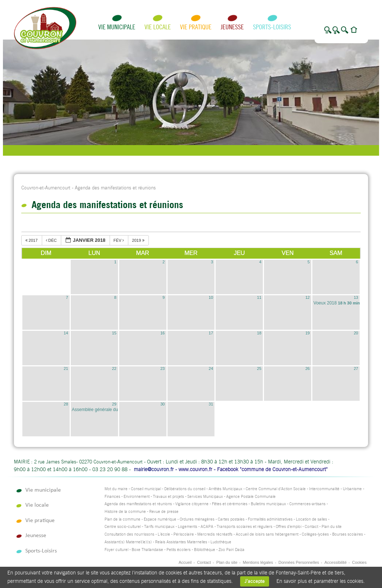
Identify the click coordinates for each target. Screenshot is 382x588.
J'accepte (255, 581)
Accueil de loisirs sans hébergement (267, 534)
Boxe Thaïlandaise (147, 550)
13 (356, 297)
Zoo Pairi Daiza (232, 550)
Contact (311, 527)
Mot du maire (116, 489)
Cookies (359, 562)
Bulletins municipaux (268, 504)
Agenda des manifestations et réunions (138, 504)
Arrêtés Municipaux (225, 489)
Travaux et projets (168, 497)
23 (162, 369)
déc (52, 240)
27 (356, 369)
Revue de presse (164, 512)
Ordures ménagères (197, 519)
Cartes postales (231, 519)
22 (114, 369)
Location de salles (311, 519)
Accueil (185, 562)
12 (308, 297)
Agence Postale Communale (251, 497)
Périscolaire (184, 534)
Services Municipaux (205, 497)
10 (211, 297)
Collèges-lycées (315, 534)
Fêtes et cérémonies (230, 504)
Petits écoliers (179, 550)
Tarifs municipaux (159, 527)
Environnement (137, 497)
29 (114, 404)
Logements (188, 527)
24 (211, 369)
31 (211, 404)
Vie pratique (196, 27)
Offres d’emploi (289, 527)
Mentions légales (258, 562)
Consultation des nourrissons (129, 534)
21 (66, 369)
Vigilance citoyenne (192, 504)
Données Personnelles (299, 562)
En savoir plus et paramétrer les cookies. (321, 581)
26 (308, 369)
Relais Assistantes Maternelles (181, 542)
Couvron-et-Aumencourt (46, 188)
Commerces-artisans (307, 504)
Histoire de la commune (125, 512)
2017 (32, 240)
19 (308, 333)
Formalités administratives (270, 519)
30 (162, 404)
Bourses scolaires (348, 534)
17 (211, 333)
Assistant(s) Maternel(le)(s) (128, 542)
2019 (139, 240)
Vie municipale (117, 27)
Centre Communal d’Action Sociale (276, 489)
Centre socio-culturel (123, 527)
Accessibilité (336, 562)
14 (66, 333)
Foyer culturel (116, 550)
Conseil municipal (146, 489)
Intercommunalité (324, 489)
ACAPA (207, 527)
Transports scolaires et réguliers (245, 527)
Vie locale (158, 27)
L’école (164, 534)
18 (259, 333)
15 (114, 333)
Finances (112, 497)
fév (120, 240)
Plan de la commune (122, 519)
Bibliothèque (205, 550)
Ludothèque (221, 542)
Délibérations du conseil (185, 489)
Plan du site (332, 527)
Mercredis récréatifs (215, 534)
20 (356, 333)
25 (259, 369)
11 (259, 297)
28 (66, 404)
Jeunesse (232, 27)
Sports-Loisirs (272, 27)
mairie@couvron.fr (154, 469)
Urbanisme (352, 489)
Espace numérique (160, 519)
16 (162, 333)
